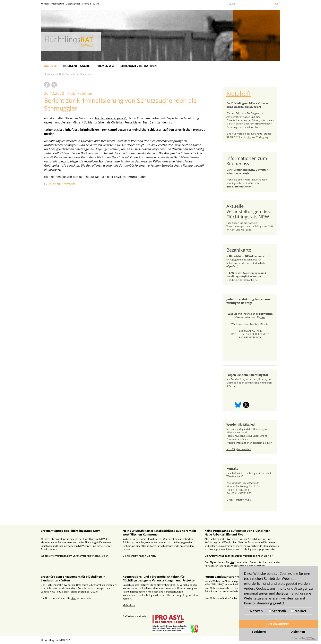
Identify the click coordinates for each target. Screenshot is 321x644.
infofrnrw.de (243, 500)
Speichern (259, 632)
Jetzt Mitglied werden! (239, 449)
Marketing (301, 611)
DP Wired (311, 638)
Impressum (57, 4)
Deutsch (101, 177)
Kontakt (45, 4)
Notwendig (257, 611)
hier (249, 137)
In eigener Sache (76, 66)
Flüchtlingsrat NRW (54, 74)
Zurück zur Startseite (61, 184)
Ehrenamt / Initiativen (138, 66)
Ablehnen (298, 632)
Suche (96, 4)
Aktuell (50, 66)
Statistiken (280, 611)
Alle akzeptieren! (278, 624)
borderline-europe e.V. (111, 118)
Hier (229, 223)
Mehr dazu (129, 605)
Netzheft (239, 94)
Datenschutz (73, 4)
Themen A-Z (105, 66)
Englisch (120, 177)
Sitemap (86, 4)
